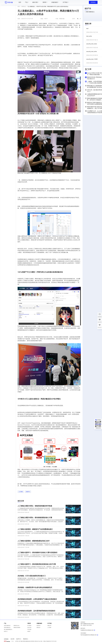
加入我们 (41, 641)
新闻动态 (24, 6)
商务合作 (37, 641)
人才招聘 (49, 627)
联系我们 (93, 2)
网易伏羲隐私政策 (27, 641)
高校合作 (38, 627)
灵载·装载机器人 (7, 627)
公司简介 (17, 641)
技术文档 (29, 627)
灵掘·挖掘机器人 (7, 626)
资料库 (29, 623)
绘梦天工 (6, 631)
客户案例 (29, 626)
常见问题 (29, 629)
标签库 (29, 631)
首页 (19, 6)
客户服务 (21, 641)
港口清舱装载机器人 (8, 629)
